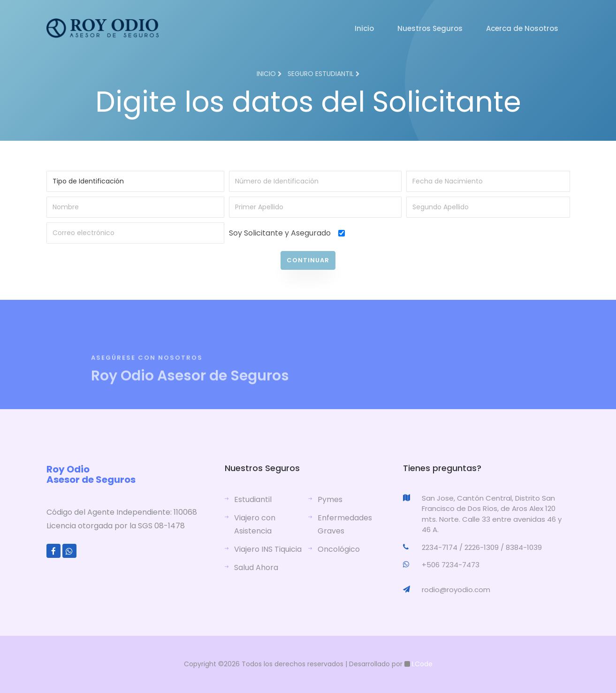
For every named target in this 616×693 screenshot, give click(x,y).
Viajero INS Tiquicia (268, 549)
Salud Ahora (256, 567)
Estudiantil (253, 499)
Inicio (364, 28)
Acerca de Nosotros (522, 28)
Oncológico (339, 549)
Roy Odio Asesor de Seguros (91, 474)
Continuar (308, 260)
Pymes (330, 499)
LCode (421, 664)
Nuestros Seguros (430, 28)
